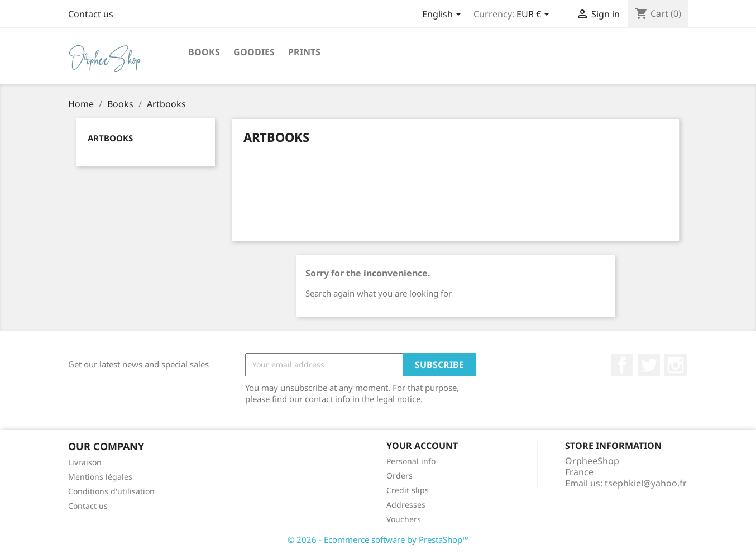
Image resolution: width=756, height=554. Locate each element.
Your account (422, 446)
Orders (399, 476)
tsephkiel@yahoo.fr (646, 483)
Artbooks (110, 138)
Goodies (254, 52)
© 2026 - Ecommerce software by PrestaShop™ (378, 539)
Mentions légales (100, 477)
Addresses (406, 505)
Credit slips (408, 490)
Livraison (85, 462)
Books (204, 52)
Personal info (411, 461)
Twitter (649, 365)
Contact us (91, 14)
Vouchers (404, 519)
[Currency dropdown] (535, 15)
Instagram (676, 365)
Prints (304, 52)
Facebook (622, 365)
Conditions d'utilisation (111, 491)
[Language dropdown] (444, 15)
